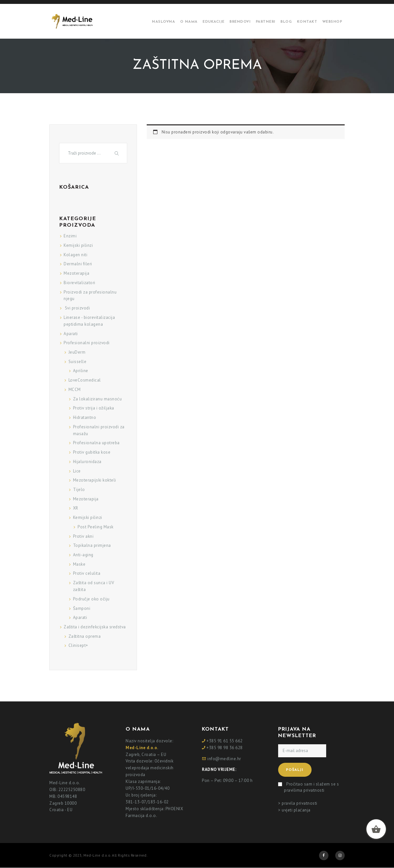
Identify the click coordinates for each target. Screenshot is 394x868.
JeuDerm (77, 352)
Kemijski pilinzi (78, 245)
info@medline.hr (224, 759)
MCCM (75, 390)
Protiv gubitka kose (92, 452)
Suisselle (78, 362)
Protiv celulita (87, 573)
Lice (77, 471)
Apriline (81, 371)
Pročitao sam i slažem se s (311, 787)
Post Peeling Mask (96, 527)
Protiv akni (83, 536)
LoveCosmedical (85, 380)
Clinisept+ (78, 645)
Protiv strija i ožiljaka (94, 408)
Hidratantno (85, 417)
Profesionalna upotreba (96, 443)
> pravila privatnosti (298, 803)
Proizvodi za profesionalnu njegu (90, 296)
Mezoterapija (76, 273)
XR (76, 508)
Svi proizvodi (77, 308)
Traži (117, 153)
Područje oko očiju (91, 599)
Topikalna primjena (92, 545)
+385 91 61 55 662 (225, 741)
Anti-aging (83, 555)
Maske (79, 564)
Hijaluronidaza (87, 462)
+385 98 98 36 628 (225, 748)
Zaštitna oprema (85, 636)
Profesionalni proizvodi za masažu (99, 430)
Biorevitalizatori (80, 283)
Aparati (71, 334)
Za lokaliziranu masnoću (98, 399)
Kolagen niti (75, 255)
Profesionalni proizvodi (87, 343)
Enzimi (70, 236)
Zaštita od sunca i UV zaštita (94, 586)
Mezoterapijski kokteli (95, 480)
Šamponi (82, 608)
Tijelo (79, 490)
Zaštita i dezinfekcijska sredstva (95, 627)
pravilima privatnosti (304, 790)
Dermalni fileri (78, 264)
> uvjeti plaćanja (294, 810)
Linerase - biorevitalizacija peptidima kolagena (89, 321)
